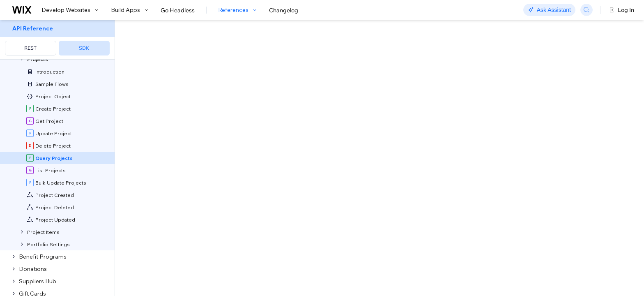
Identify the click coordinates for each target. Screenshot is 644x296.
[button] (167, 73)
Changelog (284, 10)
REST (30, 48)
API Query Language (276, 200)
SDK (84, 48)
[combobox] (526, 114)
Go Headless (178, 10)
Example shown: (454, 102)
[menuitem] (57, 40)
